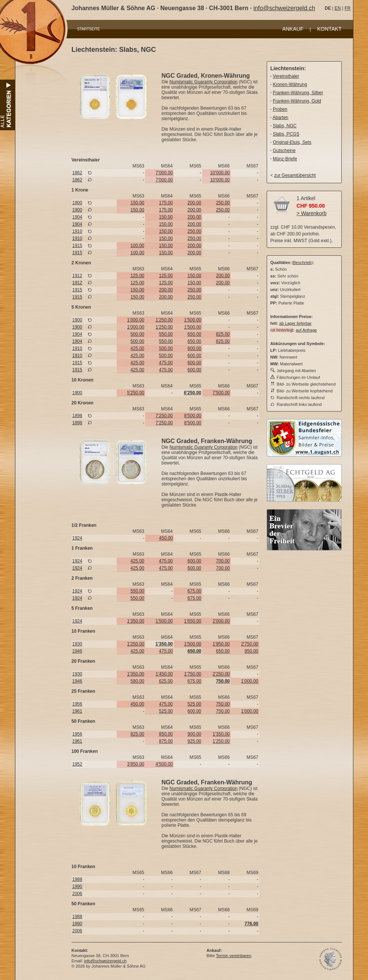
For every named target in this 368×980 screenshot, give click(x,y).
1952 (77, 764)
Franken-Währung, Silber (298, 93)
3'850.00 (136, 764)
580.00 (137, 681)
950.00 (252, 651)
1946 (77, 651)
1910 (77, 231)
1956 (77, 704)
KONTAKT (329, 29)
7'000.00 (164, 173)
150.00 (137, 203)
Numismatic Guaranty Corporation (204, 82)
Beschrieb (302, 262)
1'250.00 (164, 320)
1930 (77, 644)
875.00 (166, 741)
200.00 (195, 203)
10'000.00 (220, 173)
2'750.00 (250, 644)
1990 (77, 887)
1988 (77, 879)
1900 (77, 203)
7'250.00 (164, 416)
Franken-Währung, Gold (297, 101)
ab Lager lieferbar (295, 323)
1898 (77, 416)
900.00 (195, 734)
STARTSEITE (89, 29)
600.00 (195, 348)
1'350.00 (136, 621)
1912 (77, 276)
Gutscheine (284, 151)
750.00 (223, 704)
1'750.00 (193, 674)
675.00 (195, 591)
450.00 (166, 538)
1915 (77, 246)
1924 (77, 538)
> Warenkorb (312, 213)
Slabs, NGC (285, 126)
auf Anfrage (306, 330)
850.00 (166, 734)
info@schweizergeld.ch (284, 8)
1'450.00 (164, 674)
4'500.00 (164, 764)
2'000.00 (221, 621)
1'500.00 (193, 320)
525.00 (195, 704)
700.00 (223, 561)
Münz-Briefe (285, 159)
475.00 (166, 363)
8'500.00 (193, 416)
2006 (77, 894)
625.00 (166, 681)
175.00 (166, 203)
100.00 (137, 246)
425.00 (137, 348)
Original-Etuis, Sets (292, 142)
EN (338, 8)
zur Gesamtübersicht (295, 175)
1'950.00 (221, 644)
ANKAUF (293, 29)
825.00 (223, 334)
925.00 (195, 741)
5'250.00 (136, 393)
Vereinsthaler (286, 76)
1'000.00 (136, 320)
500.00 (137, 334)
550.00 (166, 334)
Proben (280, 109)
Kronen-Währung (290, 84)
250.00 (223, 203)
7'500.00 (221, 393)
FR (347, 8)
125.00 (137, 276)
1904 (77, 217)
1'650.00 (193, 621)
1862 (77, 173)
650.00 (195, 334)
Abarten (281, 118)
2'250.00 (221, 674)
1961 (77, 711)
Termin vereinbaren (233, 956)
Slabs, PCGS (286, 134)
